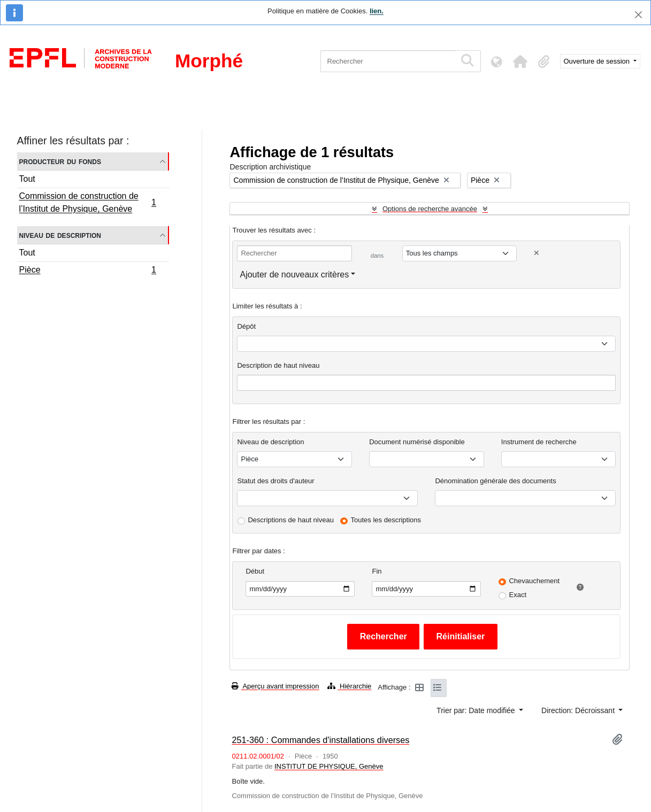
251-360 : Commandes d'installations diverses (320, 740)
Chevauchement (534, 581)
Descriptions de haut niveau (290, 520)
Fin (377, 571)
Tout (27, 179)
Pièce (88, 271)
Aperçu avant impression (275, 686)
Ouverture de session (598, 61)
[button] (520, 61)
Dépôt (246, 326)
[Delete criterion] (537, 253)
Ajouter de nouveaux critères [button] (294, 274)
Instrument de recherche (539, 442)
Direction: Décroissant (579, 710)
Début (255, 571)
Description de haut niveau (278, 365)
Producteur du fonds (60, 161)
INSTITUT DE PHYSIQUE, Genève (329, 766)
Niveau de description (60, 235)
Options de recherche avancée (430, 209)
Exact (518, 595)
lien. (377, 11)
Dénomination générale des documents (495, 481)
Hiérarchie (349, 686)
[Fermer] (638, 15)
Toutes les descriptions (386, 520)
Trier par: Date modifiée (477, 710)
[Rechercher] (388, 61)
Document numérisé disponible (417, 442)
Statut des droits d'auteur (275, 481)
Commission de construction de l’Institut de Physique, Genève (88, 202)
